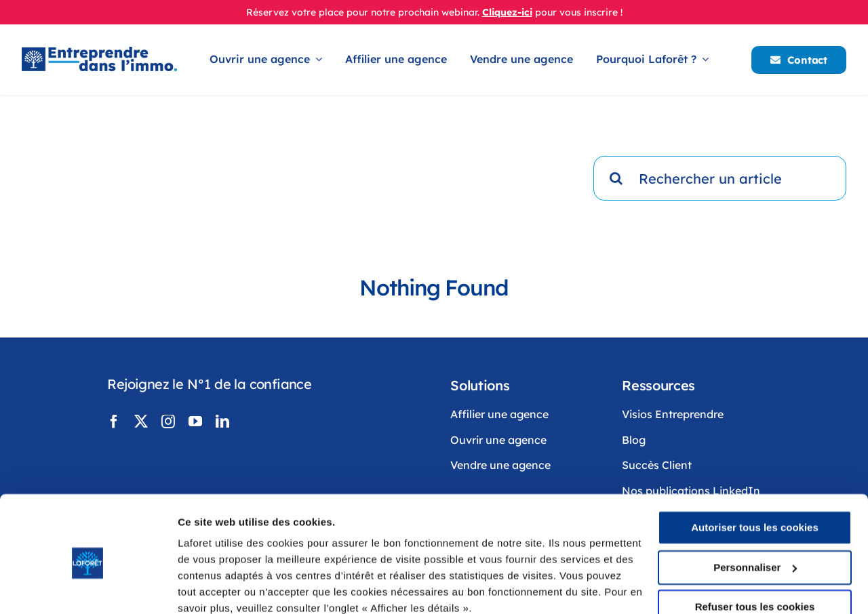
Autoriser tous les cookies (755, 469)
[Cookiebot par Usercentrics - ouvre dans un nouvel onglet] (88, 588)
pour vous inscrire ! (579, 12)
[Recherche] (616, 178)
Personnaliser (755, 509)
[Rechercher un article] (720, 178)
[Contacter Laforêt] (799, 60)
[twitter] (141, 422)
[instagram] (168, 422)
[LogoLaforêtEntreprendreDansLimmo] (99, 53)
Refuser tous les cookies (755, 549)
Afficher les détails (223, 587)
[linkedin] (222, 422)
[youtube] (195, 422)
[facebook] (114, 422)
